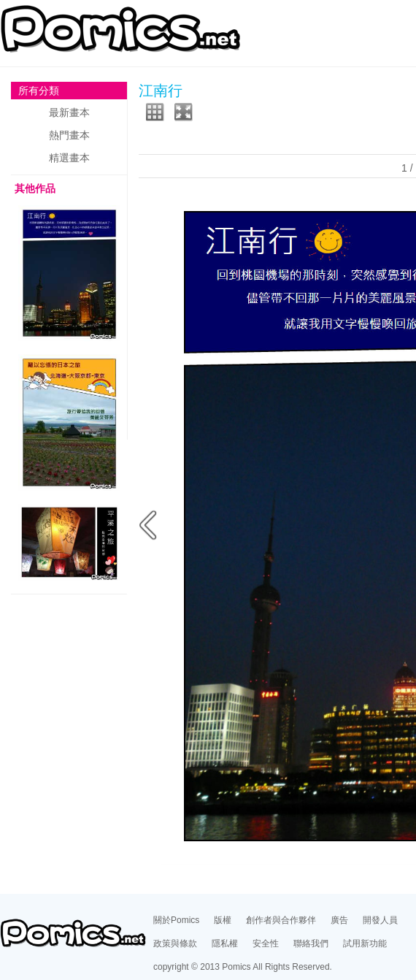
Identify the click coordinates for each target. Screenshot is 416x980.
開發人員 (380, 920)
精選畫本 (69, 158)
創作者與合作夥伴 (281, 920)
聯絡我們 (311, 943)
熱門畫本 (69, 135)
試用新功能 (365, 943)
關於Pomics (176, 920)
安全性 (266, 943)
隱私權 (225, 943)
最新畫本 (69, 112)
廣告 (339, 920)
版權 (223, 920)
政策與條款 (175, 943)
